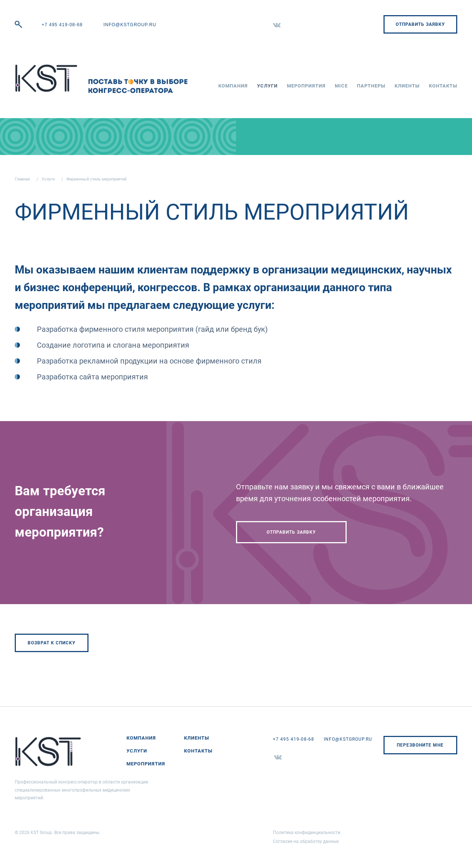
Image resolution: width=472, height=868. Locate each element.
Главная (22, 179)
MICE (341, 86)
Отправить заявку (420, 24)
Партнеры (371, 86)
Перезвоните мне (420, 745)
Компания (233, 86)
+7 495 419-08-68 (62, 25)
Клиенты (407, 86)
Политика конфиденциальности (307, 833)
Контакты (443, 86)
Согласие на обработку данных (306, 841)
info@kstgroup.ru (130, 25)
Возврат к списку (52, 643)
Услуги (267, 86)
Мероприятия (306, 86)
